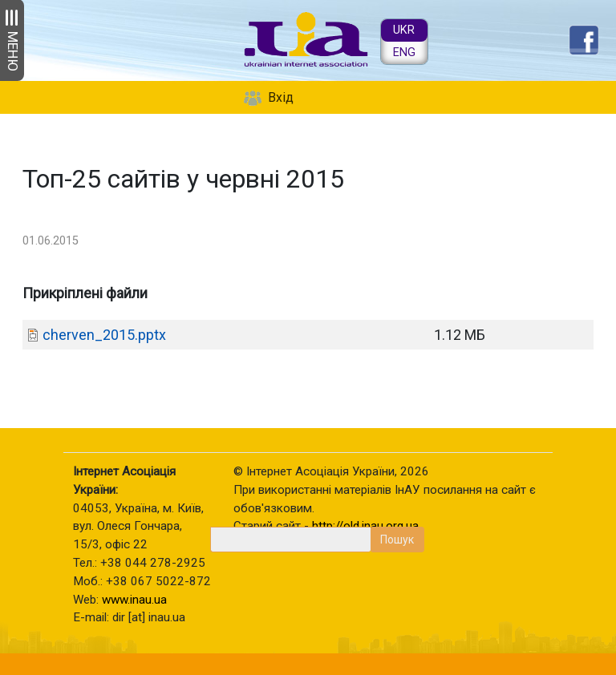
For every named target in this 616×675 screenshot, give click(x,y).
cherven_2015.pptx (104, 335)
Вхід (281, 97)
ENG (404, 53)
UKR (404, 30)
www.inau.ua (134, 600)
